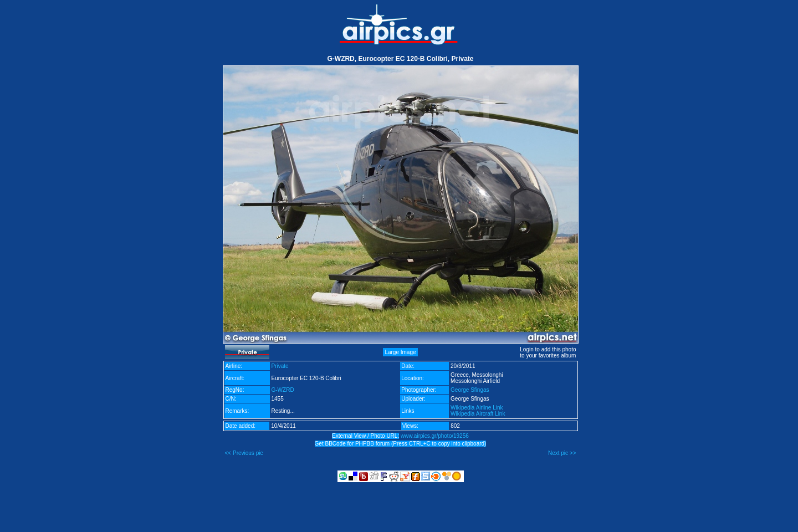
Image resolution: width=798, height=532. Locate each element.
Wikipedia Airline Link (477, 408)
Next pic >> (562, 453)
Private (280, 366)
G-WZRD (283, 390)
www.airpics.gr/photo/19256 (435, 436)
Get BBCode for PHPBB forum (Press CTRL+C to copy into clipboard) (401, 444)
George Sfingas (470, 390)
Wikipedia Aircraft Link (478, 414)
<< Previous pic (244, 453)
